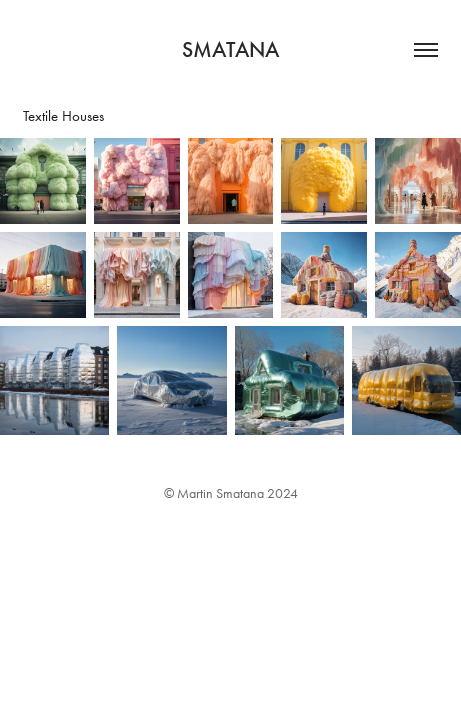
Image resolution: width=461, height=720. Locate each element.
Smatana (230, 49)
